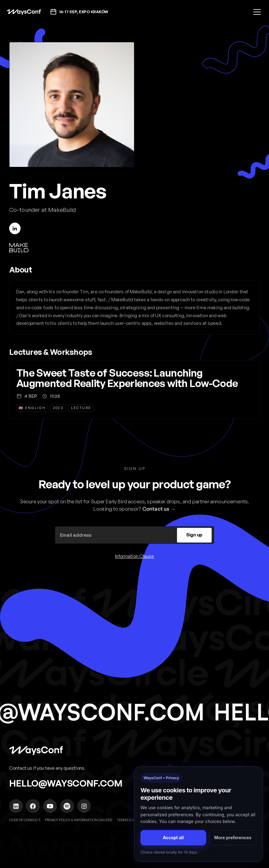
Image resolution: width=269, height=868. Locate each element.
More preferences (233, 838)
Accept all (173, 838)
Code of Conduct (25, 820)
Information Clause (134, 556)
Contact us (156, 509)
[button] (256, 12)
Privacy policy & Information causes (79, 820)
